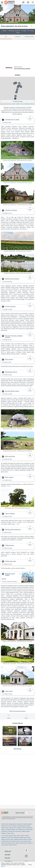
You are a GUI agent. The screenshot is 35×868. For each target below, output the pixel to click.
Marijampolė (16, 838)
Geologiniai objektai (21, 826)
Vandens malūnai (29, 830)
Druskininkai (4, 838)
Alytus (25, 838)
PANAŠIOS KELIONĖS (29, 37)
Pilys (7, 826)
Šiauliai (15, 836)
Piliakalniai (14, 826)
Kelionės (7, 855)
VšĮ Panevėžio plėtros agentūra (22, 69)
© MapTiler (18, 104)
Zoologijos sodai (11, 831)
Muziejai (3, 826)
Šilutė (12, 838)
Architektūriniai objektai (10, 830)
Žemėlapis (8, 851)
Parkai (12, 833)
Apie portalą (9, 861)
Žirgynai (9, 833)
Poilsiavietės (18, 831)
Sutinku (30, 865)
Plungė (29, 838)
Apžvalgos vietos (13, 828)
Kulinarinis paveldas (28, 824)
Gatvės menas (20, 824)
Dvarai (10, 826)
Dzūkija (11, 845)
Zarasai (22, 836)
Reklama (7, 858)
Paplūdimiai (4, 833)
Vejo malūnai (4, 831)
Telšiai (9, 838)
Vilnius (3, 836)
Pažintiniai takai (5, 824)
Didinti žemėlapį (18, 101)
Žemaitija (15, 845)
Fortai (17, 830)
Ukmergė (21, 838)
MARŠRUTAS (17, 37)
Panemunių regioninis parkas (21, 843)
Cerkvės (24, 828)
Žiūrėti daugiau (17, 749)
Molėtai (19, 836)
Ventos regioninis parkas (26, 841)
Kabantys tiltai (22, 830)
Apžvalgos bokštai (13, 824)
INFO (6, 37)
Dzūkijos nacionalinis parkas (7, 839)
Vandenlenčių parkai (25, 831)
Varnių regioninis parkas (15, 841)
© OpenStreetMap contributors (28, 104)
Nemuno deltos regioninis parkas (8, 843)
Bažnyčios (20, 828)
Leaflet (13, 104)
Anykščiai (27, 836)
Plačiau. (3, 866)
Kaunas (6, 836)
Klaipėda (10, 836)
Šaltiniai (7, 828)
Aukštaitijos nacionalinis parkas (20, 839)
